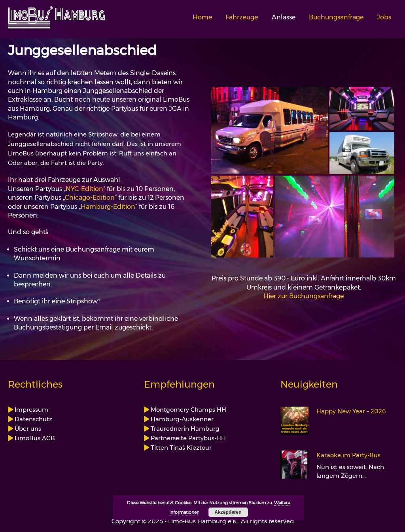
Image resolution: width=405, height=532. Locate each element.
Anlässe (284, 17)
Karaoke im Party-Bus (348, 455)
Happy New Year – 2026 (351, 411)
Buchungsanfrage (336, 17)
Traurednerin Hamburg (184, 429)
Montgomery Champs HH (188, 410)
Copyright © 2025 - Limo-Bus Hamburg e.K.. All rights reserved (203, 521)
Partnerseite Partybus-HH (187, 438)
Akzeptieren (228, 512)
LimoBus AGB (34, 438)
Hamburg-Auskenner (181, 419)
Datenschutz (33, 419)
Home (202, 17)
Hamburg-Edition (108, 207)
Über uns (27, 429)
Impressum (31, 410)
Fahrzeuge (242, 17)
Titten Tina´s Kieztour (180, 448)
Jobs (384, 17)
